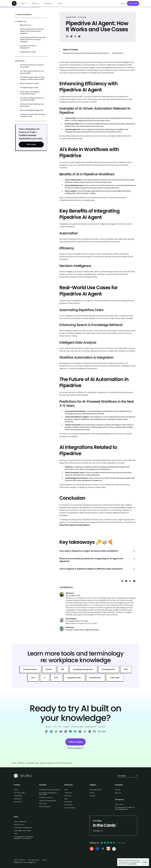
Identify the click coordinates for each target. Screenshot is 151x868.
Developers (68, 802)
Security (92, 796)
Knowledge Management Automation (48, 794)
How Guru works (19, 793)
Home (14, 763)
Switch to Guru (19, 825)
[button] (24, 3)
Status (92, 793)
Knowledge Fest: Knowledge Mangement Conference (23, 838)
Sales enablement (20, 822)
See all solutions (45, 807)
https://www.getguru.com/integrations (75, 525)
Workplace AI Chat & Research (49, 790)
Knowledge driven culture (23, 831)
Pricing (60, 3)
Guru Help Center (96, 790)
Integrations (18, 796)
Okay (145, 862)
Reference (21, 763)
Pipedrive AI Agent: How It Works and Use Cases (56, 763)
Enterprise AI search (46, 797)
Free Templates (70, 808)
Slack (16, 834)
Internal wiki (18, 802)
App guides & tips (32, 763)
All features (18, 799)
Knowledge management (23, 828)
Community (68, 805)
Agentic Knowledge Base (48, 801)
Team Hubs (43, 804)
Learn (66, 790)
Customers (68, 793)
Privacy (45, 860)
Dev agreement (34, 860)
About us (118, 793)
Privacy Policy (133, 864)
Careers (118, 790)
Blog (66, 799)
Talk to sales (133, 3)
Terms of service (20, 860)
